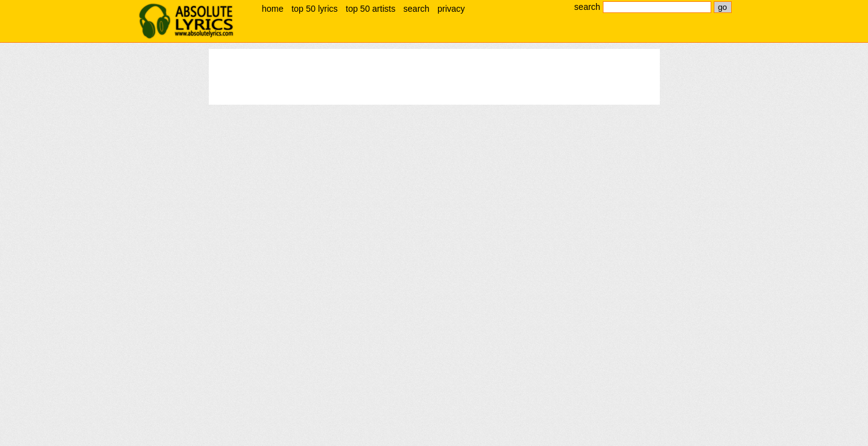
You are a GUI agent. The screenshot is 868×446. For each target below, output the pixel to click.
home (273, 9)
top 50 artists (370, 9)
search (416, 9)
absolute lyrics (186, 21)
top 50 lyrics (314, 9)
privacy (451, 9)
